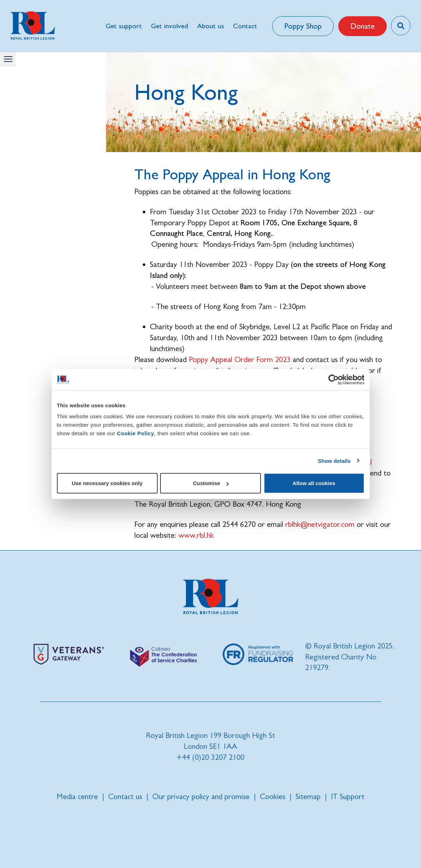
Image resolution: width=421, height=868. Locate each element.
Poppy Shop (303, 26)
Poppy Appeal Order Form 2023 (240, 359)
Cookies (273, 796)
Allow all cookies (314, 483)
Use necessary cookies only (107, 483)
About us (211, 26)
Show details (334, 461)
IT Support (348, 796)
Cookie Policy (136, 433)
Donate (362, 26)
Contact (245, 26)
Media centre (77, 796)
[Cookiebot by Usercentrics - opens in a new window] (334, 379)
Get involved (169, 26)
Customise (211, 483)
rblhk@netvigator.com (320, 524)
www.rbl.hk (196, 535)
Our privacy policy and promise (201, 796)
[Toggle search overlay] (401, 26)
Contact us (125, 796)
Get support (124, 26)
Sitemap (308, 796)
